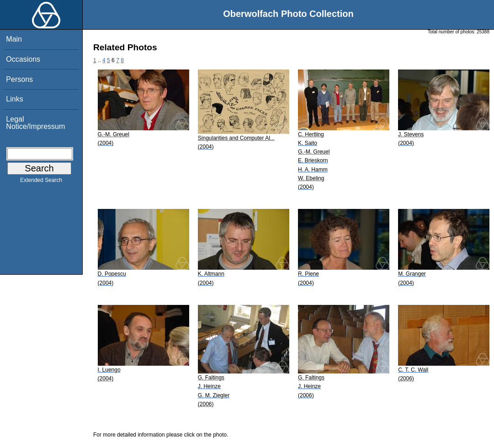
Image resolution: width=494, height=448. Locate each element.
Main (14, 39)
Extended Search (41, 182)
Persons (19, 79)
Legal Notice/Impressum (35, 123)
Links (14, 99)
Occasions (23, 59)
